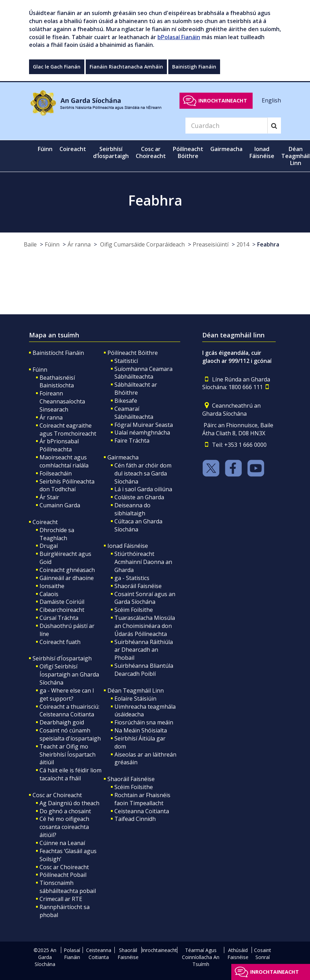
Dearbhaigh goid (62, 722)
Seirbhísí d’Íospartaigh (62, 658)
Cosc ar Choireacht (57, 795)
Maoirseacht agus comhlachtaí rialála (64, 461)
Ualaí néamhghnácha (142, 432)
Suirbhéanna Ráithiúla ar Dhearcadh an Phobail (144, 650)
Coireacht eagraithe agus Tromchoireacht (68, 430)
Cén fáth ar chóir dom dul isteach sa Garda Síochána (143, 473)
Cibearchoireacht (62, 610)
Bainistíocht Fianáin (58, 353)
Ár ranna (79, 244)
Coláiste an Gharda (139, 497)
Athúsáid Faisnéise (238, 954)
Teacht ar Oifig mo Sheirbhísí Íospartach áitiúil (68, 754)
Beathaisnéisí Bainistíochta (57, 382)
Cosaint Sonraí (263, 954)
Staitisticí (126, 361)
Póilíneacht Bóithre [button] (188, 152)
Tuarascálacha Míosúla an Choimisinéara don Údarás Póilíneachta (145, 626)
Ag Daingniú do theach (69, 803)
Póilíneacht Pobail (63, 875)
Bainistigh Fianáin (194, 67)
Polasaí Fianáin (72, 954)
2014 (243, 244)
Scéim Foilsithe (134, 610)
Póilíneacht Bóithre (133, 353)
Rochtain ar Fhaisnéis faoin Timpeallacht (142, 799)
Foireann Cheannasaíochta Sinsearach (62, 401)
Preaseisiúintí (211, 244)
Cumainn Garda (60, 505)
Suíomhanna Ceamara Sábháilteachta (143, 373)
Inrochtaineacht (223, 101)
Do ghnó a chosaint (65, 811)
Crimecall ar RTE (61, 899)
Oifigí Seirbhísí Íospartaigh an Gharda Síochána (69, 674)
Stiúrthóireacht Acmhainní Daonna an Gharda (143, 562)
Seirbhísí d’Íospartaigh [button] (111, 152)
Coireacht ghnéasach (67, 570)
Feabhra (268, 244)
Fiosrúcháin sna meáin (144, 722)
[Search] (226, 126)
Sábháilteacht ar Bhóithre (136, 389)
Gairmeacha (123, 457)
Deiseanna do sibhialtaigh (132, 509)
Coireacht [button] (73, 149)
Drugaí (49, 546)
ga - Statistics (132, 578)
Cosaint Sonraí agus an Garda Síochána (145, 598)
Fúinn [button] (45, 149)
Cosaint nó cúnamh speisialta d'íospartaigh (70, 734)
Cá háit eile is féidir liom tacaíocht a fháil (71, 774)
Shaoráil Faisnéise (138, 586)
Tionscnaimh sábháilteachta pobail (68, 887)
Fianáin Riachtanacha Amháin (126, 67)
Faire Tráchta (132, 441)
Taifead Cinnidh (135, 819)
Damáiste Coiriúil (62, 602)
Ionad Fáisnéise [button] (262, 152)
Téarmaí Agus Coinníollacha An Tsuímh (201, 957)
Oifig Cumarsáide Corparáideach (142, 244)
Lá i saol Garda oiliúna (143, 489)
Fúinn (52, 244)
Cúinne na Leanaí (62, 843)
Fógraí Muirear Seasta (144, 425)
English (271, 100)
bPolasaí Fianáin (179, 37)
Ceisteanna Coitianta (142, 811)
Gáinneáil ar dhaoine (67, 578)
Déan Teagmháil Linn (136, 691)
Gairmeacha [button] (226, 149)
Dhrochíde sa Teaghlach (57, 534)
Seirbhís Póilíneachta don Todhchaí (67, 485)
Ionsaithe (52, 586)
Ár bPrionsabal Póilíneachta (59, 445)
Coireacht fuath (60, 642)
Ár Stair (49, 497)
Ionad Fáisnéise (128, 546)
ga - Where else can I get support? (67, 695)
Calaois (49, 594)
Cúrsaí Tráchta (59, 618)
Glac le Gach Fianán (57, 67)
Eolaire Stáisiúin (135, 699)
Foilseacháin (56, 473)
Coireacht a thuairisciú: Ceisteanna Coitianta (69, 711)
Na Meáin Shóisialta (141, 730)
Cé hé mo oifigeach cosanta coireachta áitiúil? (64, 827)
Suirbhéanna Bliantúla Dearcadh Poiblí (144, 670)
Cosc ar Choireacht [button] (151, 152)
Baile (30, 244)
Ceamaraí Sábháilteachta (134, 413)
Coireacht (45, 522)
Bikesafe (126, 401)
